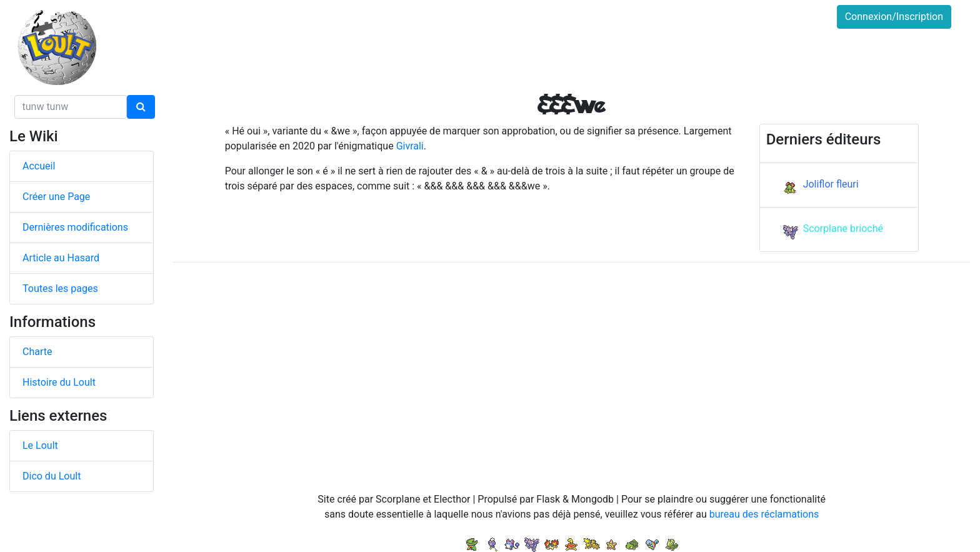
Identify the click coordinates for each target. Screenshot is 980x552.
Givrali (410, 146)
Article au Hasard (61, 258)
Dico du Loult (52, 476)
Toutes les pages (60, 289)
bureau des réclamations (764, 514)
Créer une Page (56, 197)
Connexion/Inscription (894, 17)
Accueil (39, 166)
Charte (37, 352)
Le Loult (40, 445)
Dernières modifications (75, 227)
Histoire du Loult (59, 382)
